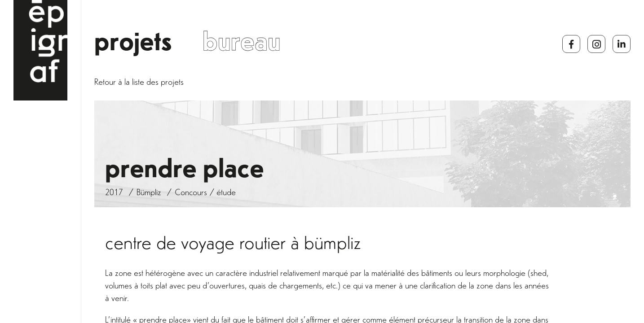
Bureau (242, 45)
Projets (133, 45)
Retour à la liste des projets (139, 83)
